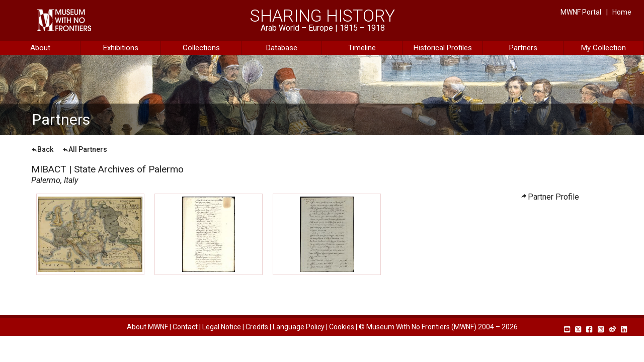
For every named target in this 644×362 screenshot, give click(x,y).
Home (622, 12)
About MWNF (147, 327)
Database (282, 48)
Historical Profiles (443, 48)
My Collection (603, 48)
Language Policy (299, 327)
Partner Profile (553, 197)
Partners (523, 48)
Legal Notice (222, 327)
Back (42, 149)
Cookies (342, 327)
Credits (257, 327)
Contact (185, 327)
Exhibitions (121, 48)
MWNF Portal (581, 12)
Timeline (362, 48)
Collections (201, 48)
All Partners (85, 149)
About (40, 48)
